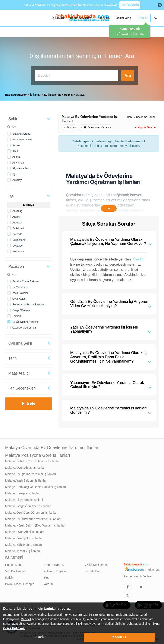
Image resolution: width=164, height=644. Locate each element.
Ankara (16, 144)
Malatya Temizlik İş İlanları (23, 550)
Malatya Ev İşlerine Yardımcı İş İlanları (31, 473)
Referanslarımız (54, 564)
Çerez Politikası (14, 628)
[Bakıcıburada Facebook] (128, 586)
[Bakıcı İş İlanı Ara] (77, 76)
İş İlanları (58, 18)
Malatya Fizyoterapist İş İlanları (26, 499)
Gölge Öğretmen (22, 309)
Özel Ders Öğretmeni (24, 327)
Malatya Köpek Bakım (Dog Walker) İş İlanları (35, 524)
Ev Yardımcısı (20, 286)
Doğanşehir (19, 239)
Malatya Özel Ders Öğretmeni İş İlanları (31, 512)
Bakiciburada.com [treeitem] (16, 94)
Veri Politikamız (15, 570)
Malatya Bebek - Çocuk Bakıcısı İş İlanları (33, 460)
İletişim (10, 577)
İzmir (15, 150)
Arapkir (16, 216)
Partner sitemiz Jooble (137, 575)
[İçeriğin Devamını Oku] (109, 207)
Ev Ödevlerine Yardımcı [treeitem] (59, 94)
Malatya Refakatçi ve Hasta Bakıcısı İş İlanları (36, 486)
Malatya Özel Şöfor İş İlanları (24, 537)
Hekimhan (18, 250)
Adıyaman (18, 162)
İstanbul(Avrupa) (22, 133)
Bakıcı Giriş (123, 18)
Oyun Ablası (19, 298)
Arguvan (17, 222)
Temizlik (17, 315)
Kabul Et (119, 637)
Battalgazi (18, 227)
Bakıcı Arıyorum (81, 18)
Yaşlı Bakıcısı (20, 292)
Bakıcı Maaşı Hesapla (20, 583)
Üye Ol (144, 18)
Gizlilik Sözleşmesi (96, 564)
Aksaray (17, 179)
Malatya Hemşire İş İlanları (23, 492)
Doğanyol (18, 245)
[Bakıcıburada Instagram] (128, 594)
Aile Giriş (103, 18)
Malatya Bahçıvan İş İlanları (23, 544)
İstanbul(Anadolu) (22, 138)
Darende (17, 233)
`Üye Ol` (138, 258)
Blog (47, 577)
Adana (16, 156)
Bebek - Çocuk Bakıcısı (26, 280)
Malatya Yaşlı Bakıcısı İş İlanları (26, 479)
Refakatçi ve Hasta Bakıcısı (28, 303)
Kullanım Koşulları (56, 570)
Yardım (48, 583)
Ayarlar (41, 637)
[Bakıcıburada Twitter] (141, 586)
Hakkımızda (13, 564)
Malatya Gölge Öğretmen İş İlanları (28, 505)
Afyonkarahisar (21, 167)
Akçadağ (17, 210)
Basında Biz (92, 570)
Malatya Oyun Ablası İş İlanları (25, 467)
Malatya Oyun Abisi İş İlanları (24, 531)
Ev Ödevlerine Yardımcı (26, 321)
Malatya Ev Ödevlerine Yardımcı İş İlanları (33, 518)
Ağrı (15, 173)
